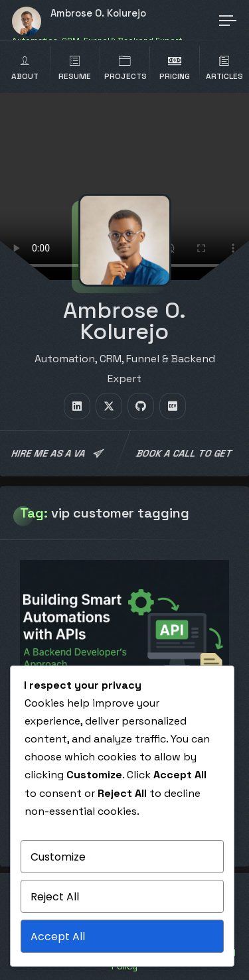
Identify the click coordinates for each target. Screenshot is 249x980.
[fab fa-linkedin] (77, 406)
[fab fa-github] (141, 406)
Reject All (55, 897)
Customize (58, 857)
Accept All (58, 937)
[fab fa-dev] (173, 406)
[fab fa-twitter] (109, 406)
